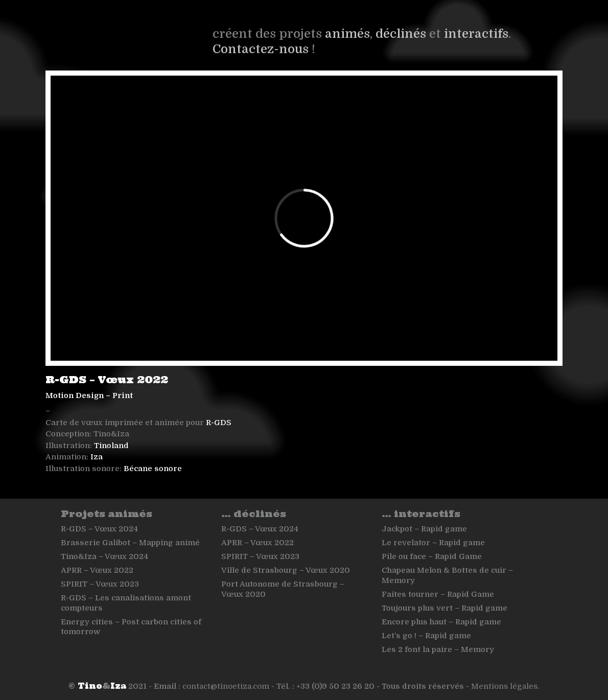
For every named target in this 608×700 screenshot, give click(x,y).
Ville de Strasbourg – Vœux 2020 (286, 570)
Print (123, 395)
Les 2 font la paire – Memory (438, 649)
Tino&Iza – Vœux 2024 (104, 556)
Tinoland (111, 446)
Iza (97, 457)
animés (347, 34)
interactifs (476, 34)
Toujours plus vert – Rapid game (445, 608)
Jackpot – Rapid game (424, 529)
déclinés (401, 34)
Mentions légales (504, 686)
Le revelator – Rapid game (433, 543)
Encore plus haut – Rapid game (441, 622)
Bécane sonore (153, 469)
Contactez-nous (261, 49)
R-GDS (219, 423)
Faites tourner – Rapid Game (438, 594)
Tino (90, 686)
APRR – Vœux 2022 (97, 570)
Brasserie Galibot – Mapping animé (130, 543)
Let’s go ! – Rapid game (426, 636)
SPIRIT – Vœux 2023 (100, 584)
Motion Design (75, 395)
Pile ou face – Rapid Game (432, 556)
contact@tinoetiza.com (226, 686)
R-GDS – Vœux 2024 (99, 529)
